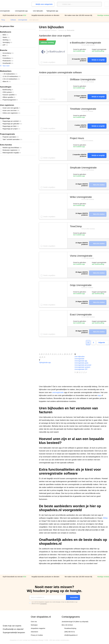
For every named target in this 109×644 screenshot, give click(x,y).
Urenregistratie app (81, 361)
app (99, 395)
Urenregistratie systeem (82, 367)
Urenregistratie (23, 20)
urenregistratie (58, 392)
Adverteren (34, 632)
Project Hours (77, 138)
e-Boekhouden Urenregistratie (85, 43)
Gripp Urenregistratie (81, 285)
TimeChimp (76, 226)
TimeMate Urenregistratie (83, 109)
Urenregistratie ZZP (81, 369)
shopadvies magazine (38, 628)
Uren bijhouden (38, 11)
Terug (3, 20)
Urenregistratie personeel (83, 365)
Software (13, 20)
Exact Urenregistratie (81, 315)
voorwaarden (43, 604)
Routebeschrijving (70, 628)
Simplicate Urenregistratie (83, 168)
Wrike (105, 518)
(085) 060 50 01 (70, 632)
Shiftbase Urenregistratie (83, 79)
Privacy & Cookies (37, 635)
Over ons (34, 622)
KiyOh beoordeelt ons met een (13, 15)
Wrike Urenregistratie (81, 197)
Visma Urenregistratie (81, 256)
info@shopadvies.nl (71, 635)
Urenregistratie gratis (81, 363)
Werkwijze (34, 625)
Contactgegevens (71, 617)
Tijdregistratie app (52, 11)
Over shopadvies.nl (41, 617)
